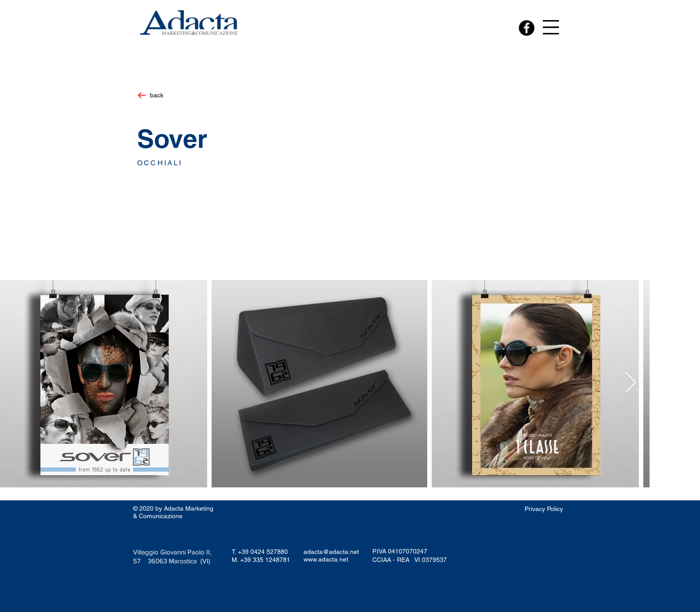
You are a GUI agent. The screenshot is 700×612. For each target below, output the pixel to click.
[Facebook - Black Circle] (527, 28)
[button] (551, 27)
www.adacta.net (326, 559)
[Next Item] (630, 384)
